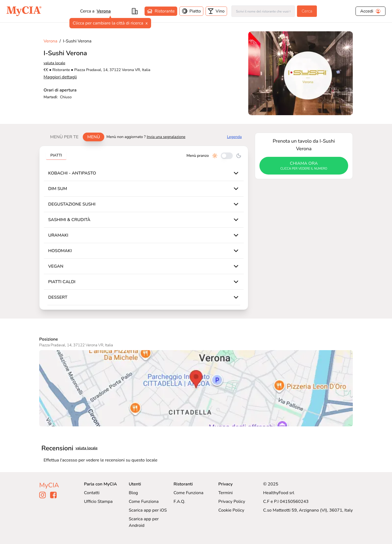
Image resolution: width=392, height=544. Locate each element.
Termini (226, 493)
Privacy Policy (232, 502)
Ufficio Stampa (98, 502)
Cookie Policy (231, 510)
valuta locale (54, 63)
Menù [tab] (94, 137)
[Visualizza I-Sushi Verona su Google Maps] (196, 388)
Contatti (92, 493)
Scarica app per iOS (148, 510)
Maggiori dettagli (60, 77)
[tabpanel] (144, 228)
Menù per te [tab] (64, 137)
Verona (104, 11)
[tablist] (75, 137)
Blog (133, 493)
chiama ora (304, 166)
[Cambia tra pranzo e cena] (227, 156)
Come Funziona (144, 502)
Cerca (307, 11)
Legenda (234, 137)
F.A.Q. (179, 502)
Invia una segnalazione (166, 137)
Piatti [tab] (56, 155)
